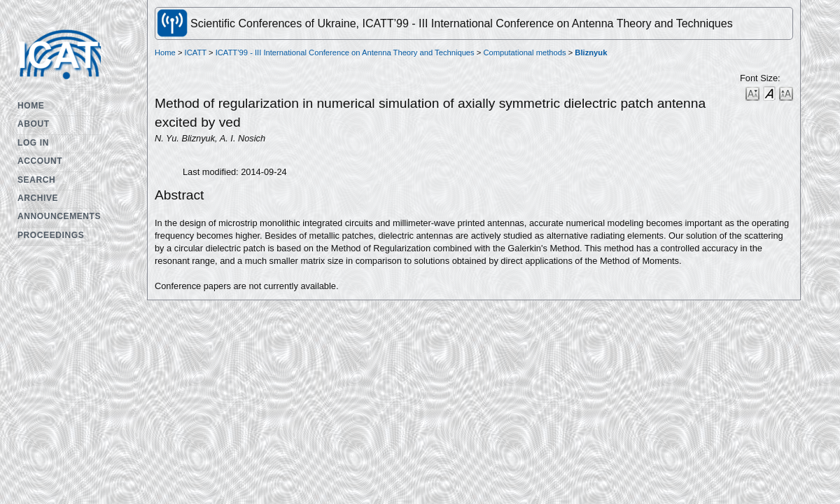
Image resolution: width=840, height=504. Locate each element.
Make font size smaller (752, 93)
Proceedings (51, 235)
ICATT (196, 52)
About (34, 124)
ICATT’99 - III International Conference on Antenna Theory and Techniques (345, 52)
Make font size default (769, 93)
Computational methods (524, 52)
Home (31, 106)
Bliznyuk (591, 52)
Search (36, 180)
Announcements (59, 216)
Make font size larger (786, 93)
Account (40, 161)
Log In (33, 143)
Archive (38, 198)
